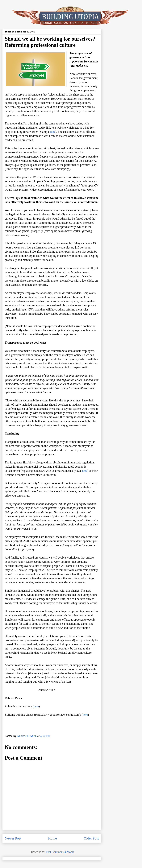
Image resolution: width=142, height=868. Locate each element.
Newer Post (13, 838)
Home (52, 838)
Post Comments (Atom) (60, 852)
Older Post (91, 838)
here (53, 132)
